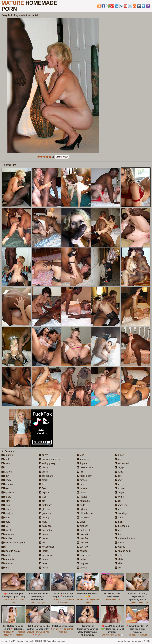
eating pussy (47, 463)
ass (5, 468)
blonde (6, 509)
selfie (119, 472)
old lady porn (85, 513)
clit (4, 547)
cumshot (7, 563)
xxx (118, 568)
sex (118, 476)
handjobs (45, 530)
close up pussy (11, 551)
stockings (121, 513)
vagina (120, 547)
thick (119, 522)
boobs (6, 518)
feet (43, 488)
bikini (6, 501)
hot (42, 543)
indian (44, 551)
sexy (119, 480)
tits (118, 534)
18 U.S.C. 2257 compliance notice (49, 641)
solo (118, 509)
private (82, 568)
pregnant (83, 563)
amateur (7, 455)
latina (44, 568)
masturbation (85, 468)
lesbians (83, 459)
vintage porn (123, 551)
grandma (45, 513)
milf (80, 472)
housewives (47, 547)
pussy (119, 455)
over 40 (82, 534)
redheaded (122, 463)
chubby (7, 538)
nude (81, 505)
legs (81, 455)
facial (43, 480)
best (5, 488)
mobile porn (85, 476)
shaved (120, 484)
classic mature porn (13, 543)
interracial (46, 555)
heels (44, 534)
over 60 (82, 543)
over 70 (82, 547)
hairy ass (45, 526)
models (82, 480)
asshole (7, 472)
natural (82, 493)
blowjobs (7, 513)
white (119, 559)
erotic (44, 472)
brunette (7, 530)
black (6, 505)
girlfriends (46, 505)
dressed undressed (51, 459)
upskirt (120, 543)
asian (6, 463)
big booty (8, 493)
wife (118, 563)
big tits (6, 497)
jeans (44, 559)
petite (81, 559)
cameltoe (8, 534)
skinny (120, 497)
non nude (83, 501)
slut (118, 501)
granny (44, 518)
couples (7, 555)
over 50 (82, 538)
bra (5, 526)
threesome (122, 526)
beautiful (7, 484)
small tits (121, 505)
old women (84, 518)
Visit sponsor (62, 157)
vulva (119, 555)
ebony (44, 468)
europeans (46, 476)
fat (42, 484)
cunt (5, 568)
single (119, 493)
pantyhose (84, 555)
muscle (82, 488)
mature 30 (84, 530)
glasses (45, 509)
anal (5, 459)
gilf (42, 501)
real (118, 459)
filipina (44, 493)
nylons (82, 509)
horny (44, 538)
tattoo (119, 518)
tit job (119, 530)
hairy (43, 522)
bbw (5, 476)
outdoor (82, 526)
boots (6, 522)
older (81, 522)
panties (82, 551)
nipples (82, 497)
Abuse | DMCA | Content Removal (17, 641)
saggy (119, 468)
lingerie (82, 463)
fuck (43, 497)
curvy (44, 455)
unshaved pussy (125, 538)
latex (43, 563)
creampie (8, 559)
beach (6, 480)
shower (120, 488)
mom (81, 484)
